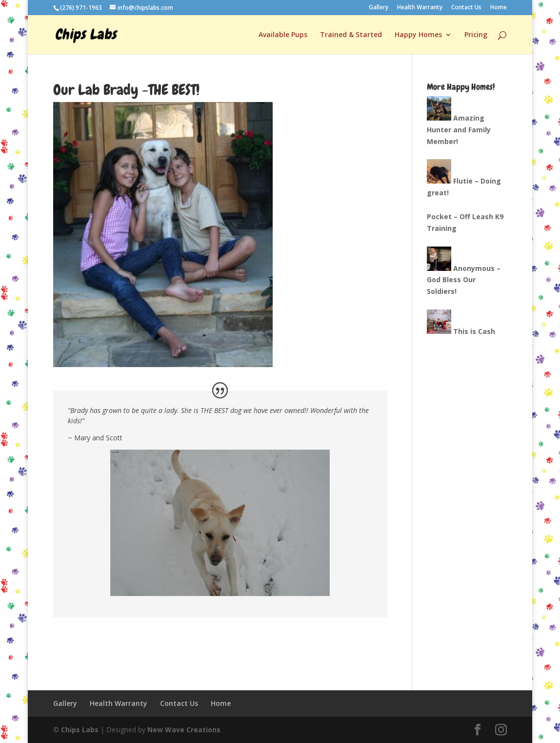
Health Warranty (420, 8)
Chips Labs (80, 730)
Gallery (379, 8)
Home (499, 8)
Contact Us (466, 8)
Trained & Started (351, 35)
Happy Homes (418, 35)
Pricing (476, 35)
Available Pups (283, 35)
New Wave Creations (184, 730)
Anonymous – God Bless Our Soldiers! (464, 280)
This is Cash (474, 331)
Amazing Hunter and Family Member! (459, 130)
